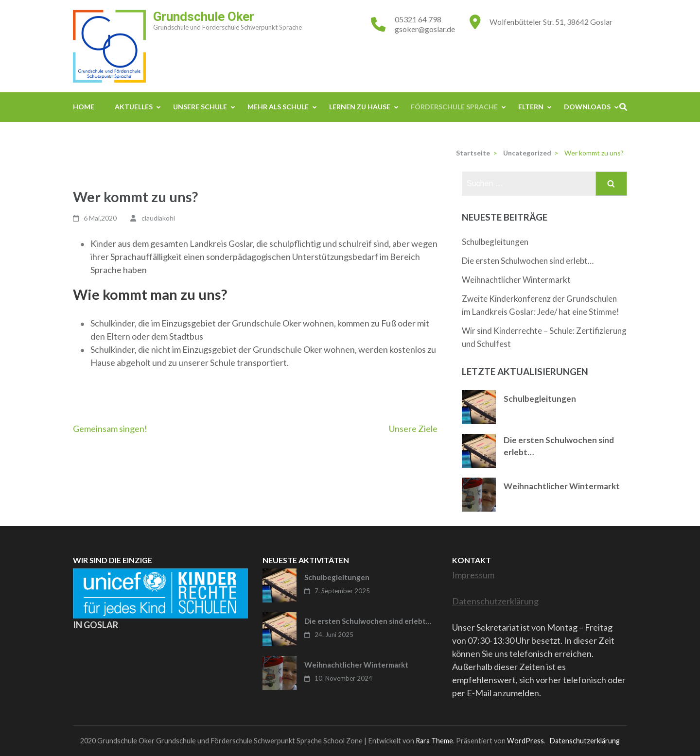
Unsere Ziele (413, 429)
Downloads (587, 107)
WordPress (525, 741)
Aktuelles (134, 107)
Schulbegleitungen (495, 242)
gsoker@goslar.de (425, 29)
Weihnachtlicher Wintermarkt (516, 280)
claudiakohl (158, 218)
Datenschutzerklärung (495, 601)
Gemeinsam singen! (110, 429)
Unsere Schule (200, 107)
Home (84, 107)
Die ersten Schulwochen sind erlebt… (528, 261)
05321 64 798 (418, 19)
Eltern (531, 107)
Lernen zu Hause (360, 107)
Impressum (473, 575)
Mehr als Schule (278, 107)
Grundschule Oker (204, 17)
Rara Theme (434, 741)
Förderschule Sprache (454, 107)
